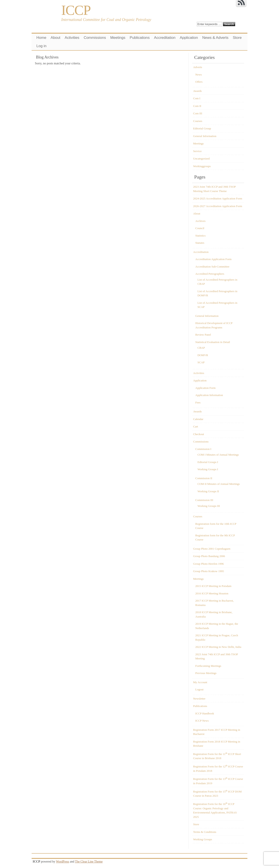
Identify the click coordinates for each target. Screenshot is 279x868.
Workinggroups (202, 166)
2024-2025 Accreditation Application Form (218, 198)
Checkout (199, 434)
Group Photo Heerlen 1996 (208, 564)
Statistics (200, 236)
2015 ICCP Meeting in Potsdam (213, 586)
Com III (198, 113)
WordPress (63, 862)
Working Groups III (209, 506)
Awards (197, 91)
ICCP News (202, 721)
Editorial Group (202, 128)
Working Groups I (208, 469)
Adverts (198, 67)
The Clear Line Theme (89, 862)
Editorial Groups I (208, 462)
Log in (41, 46)
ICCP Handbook (205, 713)
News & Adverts (215, 38)
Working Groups (203, 839)
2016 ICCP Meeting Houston (212, 593)
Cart (196, 426)
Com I (197, 98)
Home (41, 38)
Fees (198, 402)
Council (200, 228)
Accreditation (165, 38)
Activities (72, 38)
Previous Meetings (206, 673)
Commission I (203, 449)
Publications (140, 38)
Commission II (204, 478)
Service (197, 151)
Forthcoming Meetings (208, 666)
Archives (200, 221)
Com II (197, 106)
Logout (199, 689)
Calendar (198, 419)
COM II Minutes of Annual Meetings (219, 484)
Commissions (95, 38)
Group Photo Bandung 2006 (209, 556)
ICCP (76, 10)
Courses (198, 121)
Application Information (209, 395)
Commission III (204, 500)
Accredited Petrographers (210, 274)
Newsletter (199, 699)
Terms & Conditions (205, 832)
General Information (205, 136)
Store (237, 38)
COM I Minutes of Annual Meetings (218, 455)
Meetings (118, 38)
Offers (199, 82)
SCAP (201, 362)
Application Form (205, 388)
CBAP (201, 348)
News (199, 75)
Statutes (200, 243)
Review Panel (203, 335)
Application (189, 38)
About (55, 38)
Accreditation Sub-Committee (212, 267)
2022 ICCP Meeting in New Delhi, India (218, 647)
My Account (200, 682)
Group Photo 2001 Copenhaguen (212, 549)
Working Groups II (208, 491)
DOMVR (203, 355)
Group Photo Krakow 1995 (208, 571)
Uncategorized (201, 159)
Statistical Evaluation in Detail (213, 342)
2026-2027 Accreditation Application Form (218, 206)
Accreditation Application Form (213, 259)
